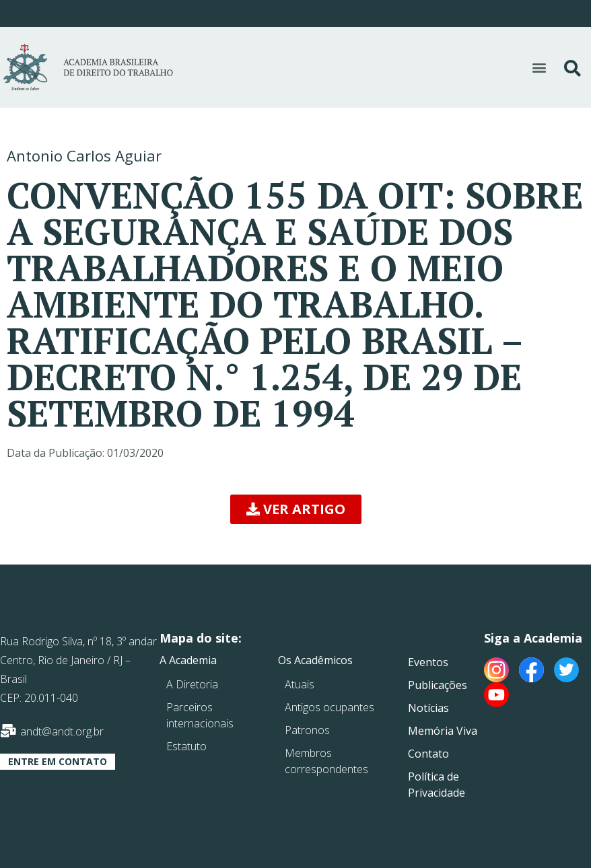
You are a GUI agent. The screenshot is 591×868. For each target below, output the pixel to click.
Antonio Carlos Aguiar (84, 155)
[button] (540, 68)
